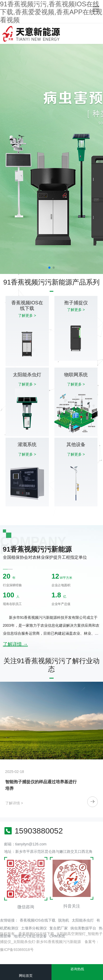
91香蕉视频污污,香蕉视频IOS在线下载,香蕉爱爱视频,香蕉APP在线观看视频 (51, 12)
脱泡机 (64, 920)
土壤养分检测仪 (34, 928)
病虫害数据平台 (83, 928)
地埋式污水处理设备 (30, 936)
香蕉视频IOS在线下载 (38, 920)
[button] (49, 268)
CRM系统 (57, 936)
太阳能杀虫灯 (83, 920)
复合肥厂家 (59, 928)
